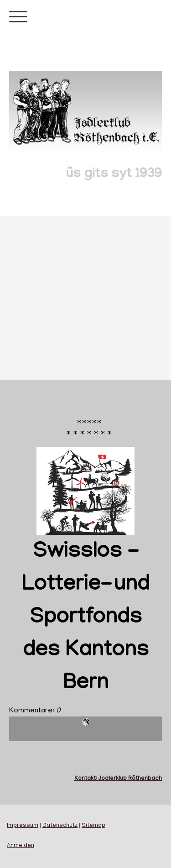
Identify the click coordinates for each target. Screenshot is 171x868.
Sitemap (93, 826)
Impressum (23, 826)
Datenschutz (60, 826)
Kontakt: (86, 779)
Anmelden (21, 846)
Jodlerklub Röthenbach (130, 779)
